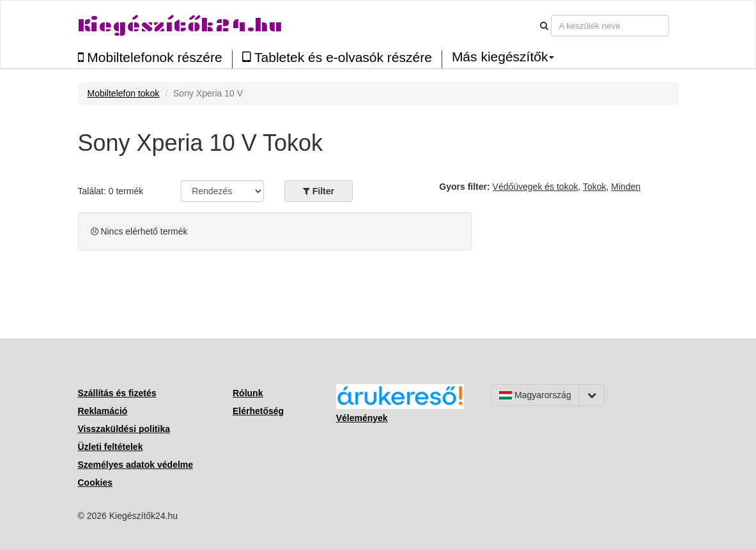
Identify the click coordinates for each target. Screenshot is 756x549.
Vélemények (362, 418)
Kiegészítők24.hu (180, 25)
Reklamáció (103, 411)
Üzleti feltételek (111, 447)
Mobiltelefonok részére (150, 57)
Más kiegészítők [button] (503, 57)
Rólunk (248, 393)
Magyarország (535, 395)
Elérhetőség (258, 411)
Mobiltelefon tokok (124, 93)
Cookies (95, 483)
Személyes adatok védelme (136, 465)
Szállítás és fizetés (117, 393)
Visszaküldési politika (124, 429)
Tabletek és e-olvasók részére (337, 57)
